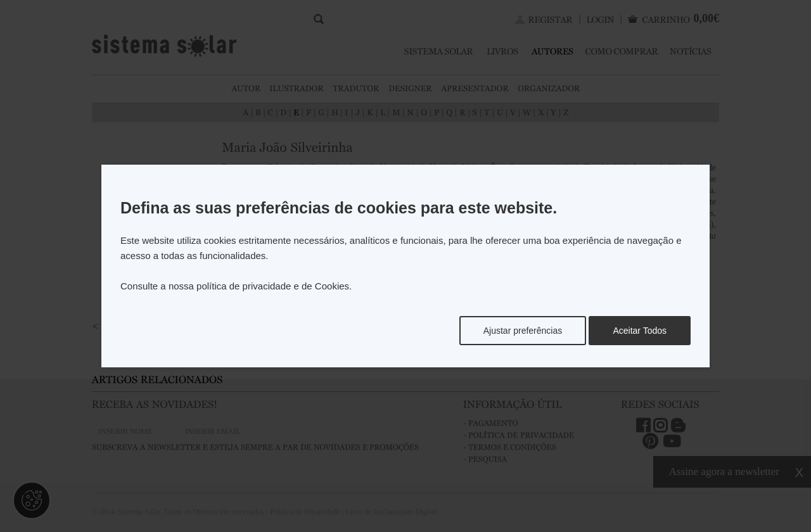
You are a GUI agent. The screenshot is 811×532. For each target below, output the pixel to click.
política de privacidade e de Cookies (273, 286)
